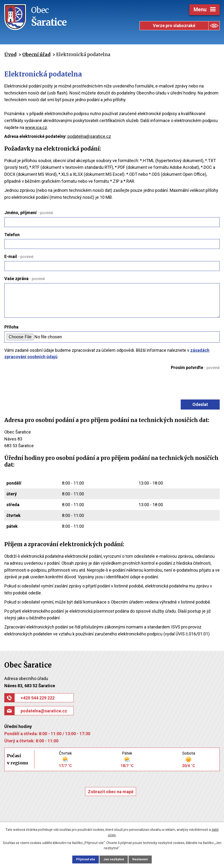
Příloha (11, 327)
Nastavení (143, 859)
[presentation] (182, 384)
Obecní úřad (36, 54)
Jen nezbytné (114, 859)
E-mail (19, 256)
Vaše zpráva (25, 279)
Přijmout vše (83, 859)
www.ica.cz (36, 127)
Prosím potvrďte (195, 367)
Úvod (10, 54)
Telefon (12, 235)
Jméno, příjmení (29, 213)
